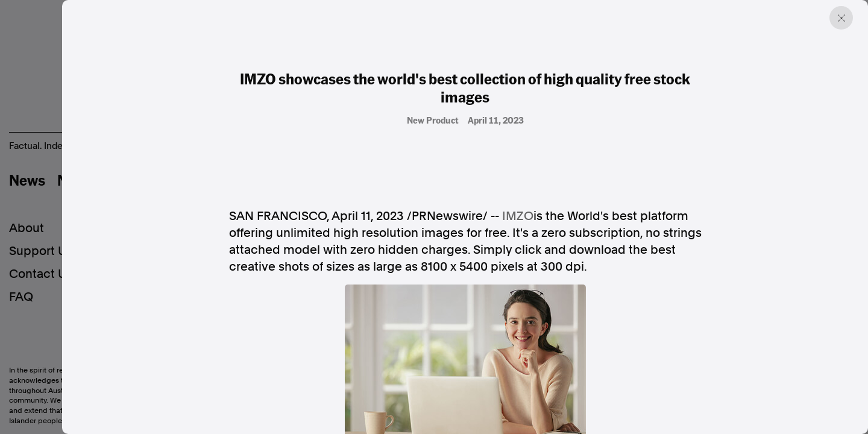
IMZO (518, 216)
